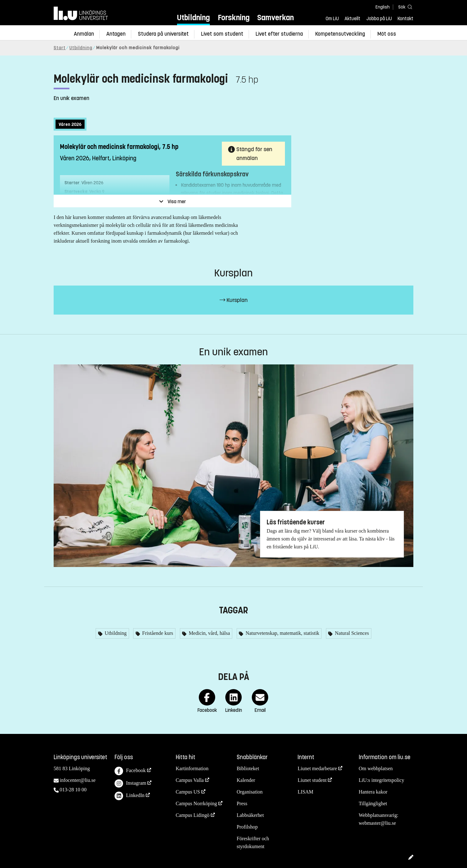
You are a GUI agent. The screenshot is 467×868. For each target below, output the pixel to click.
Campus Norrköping (196, 803)
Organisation (250, 792)
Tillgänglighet (373, 803)
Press (242, 803)
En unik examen (71, 98)
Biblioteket (248, 768)
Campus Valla (190, 780)
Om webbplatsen (376, 768)
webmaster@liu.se (377, 823)
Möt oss (387, 34)
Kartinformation (192, 768)
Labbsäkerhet (250, 815)
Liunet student (312, 780)
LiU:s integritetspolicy (381, 780)
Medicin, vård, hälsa (209, 633)
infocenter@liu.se (78, 780)
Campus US (188, 792)
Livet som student (222, 34)
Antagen (116, 34)
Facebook (130, 771)
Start (60, 48)
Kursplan (234, 300)
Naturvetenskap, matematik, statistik (282, 633)
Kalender (246, 780)
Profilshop (247, 827)
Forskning (234, 18)
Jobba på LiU (379, 19)
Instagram (130, 784)
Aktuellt (352, 19)
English (383, 7)
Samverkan (275, 18)
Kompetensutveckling (340, 34)
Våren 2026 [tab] (70, 124)
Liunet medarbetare (317, 768)
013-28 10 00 (73, 790)
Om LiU (332, 19)
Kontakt (405, 19)
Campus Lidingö (193, 815)
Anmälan (84, 34)
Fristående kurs (157, 633)
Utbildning (193, 18)
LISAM (305, 792)
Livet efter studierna (279, 34)
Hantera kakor (373, 792)
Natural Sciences (351, 633)
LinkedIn (130, 796)
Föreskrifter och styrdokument (253, 842)
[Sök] (404, 7)
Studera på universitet (163, 34)
